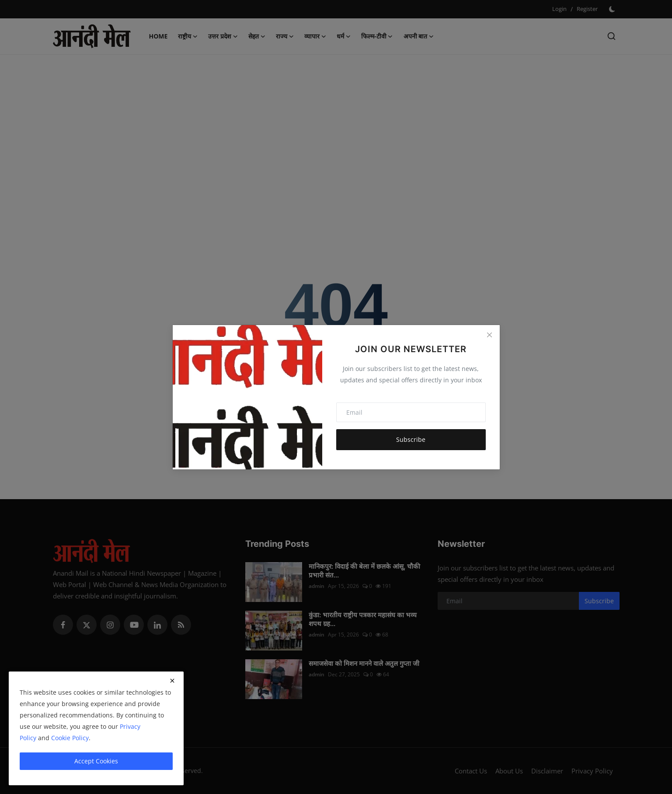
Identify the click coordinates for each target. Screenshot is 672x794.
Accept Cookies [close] (96, 761)
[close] (172, 681)
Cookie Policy (70, 738)
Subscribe (411, 439)
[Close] (489, 335)
